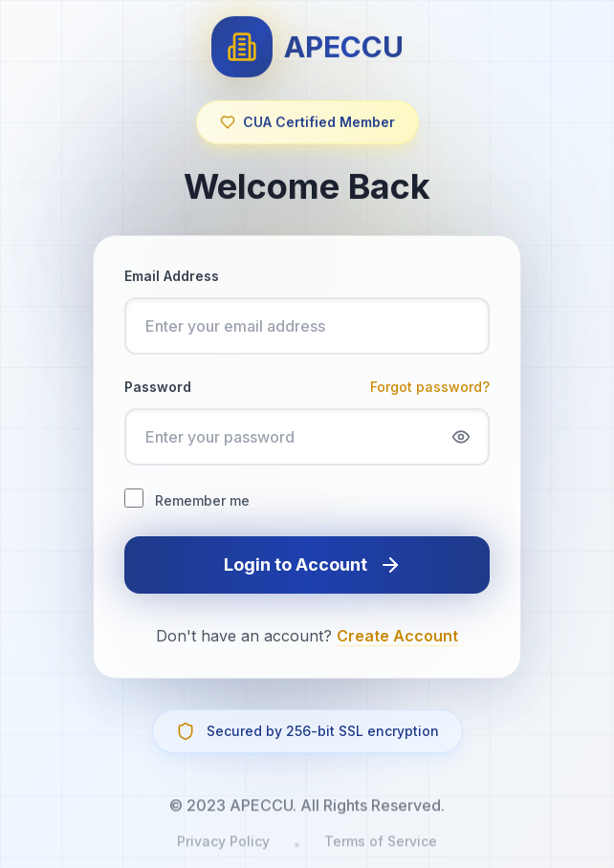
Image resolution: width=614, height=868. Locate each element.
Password (158, 387)
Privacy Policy (223, 849)
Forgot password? (430, 387)
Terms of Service (381, 849)
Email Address (172, 276)
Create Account (397, 636)
